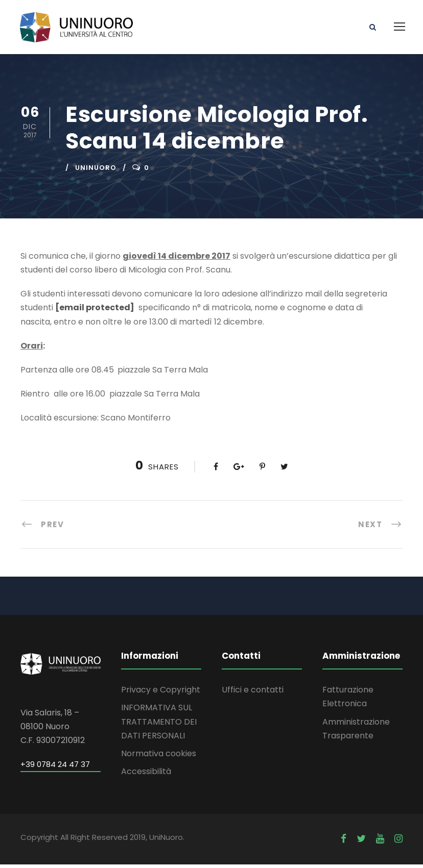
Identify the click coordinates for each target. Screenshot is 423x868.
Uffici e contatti (253, 694)
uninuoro (96, 171)
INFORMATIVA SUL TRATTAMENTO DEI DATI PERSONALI (159, 725)
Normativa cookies (159, 757)
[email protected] (95, 312)
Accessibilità (146, 775)
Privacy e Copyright (161, 694)
